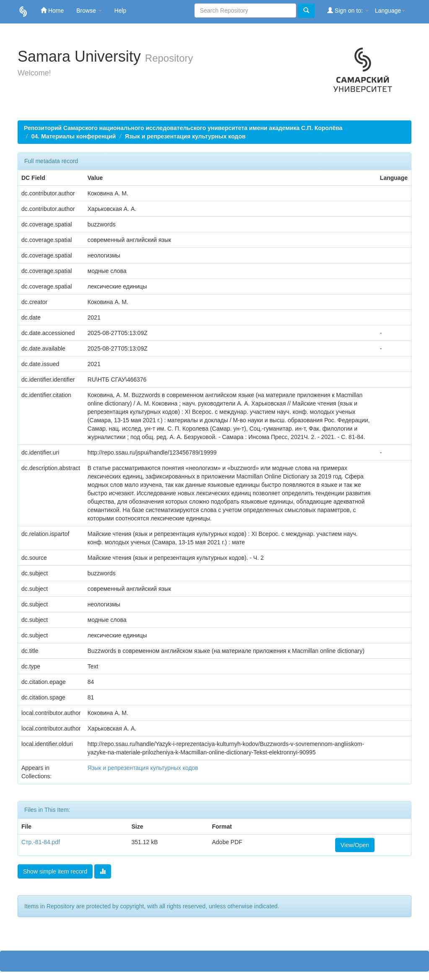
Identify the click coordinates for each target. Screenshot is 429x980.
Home (52, 10)
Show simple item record (55, 871)
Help (120, 10)
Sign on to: (348, 10)
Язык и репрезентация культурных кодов (185, 136)
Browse (89, 10)
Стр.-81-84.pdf (41, 842)
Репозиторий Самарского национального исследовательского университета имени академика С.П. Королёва (183, 128)
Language (390, 10)
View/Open (355, 845)
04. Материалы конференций (74, 136)
